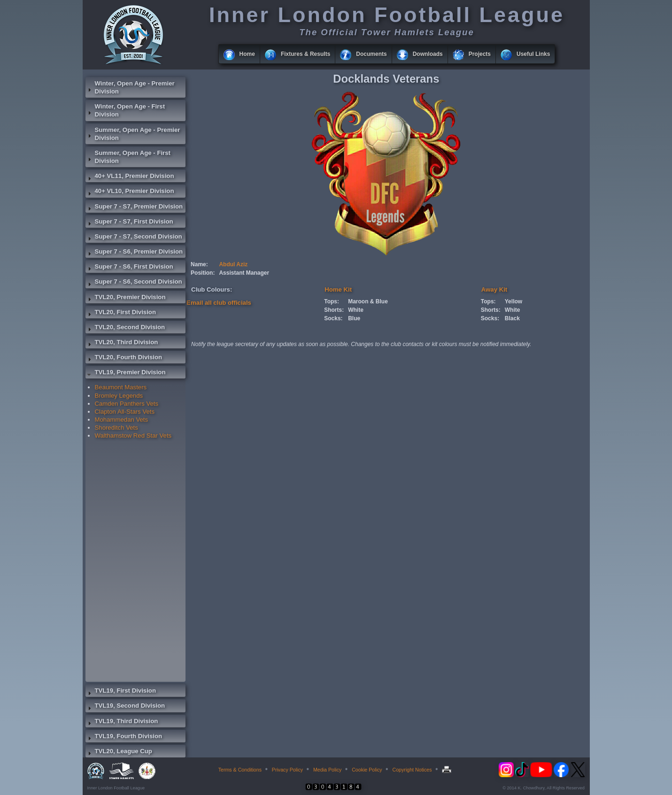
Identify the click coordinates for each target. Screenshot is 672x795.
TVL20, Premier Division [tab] (126, 298)
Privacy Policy (287, 770)
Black (512, 318)
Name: (199, 264)
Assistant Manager (244, 273)
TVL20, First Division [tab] (121, 313)
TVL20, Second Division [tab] (125, 328)
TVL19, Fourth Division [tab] (124, 737)
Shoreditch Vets (116, 428)
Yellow (514, 301)
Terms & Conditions (240, 770)
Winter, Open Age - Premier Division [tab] (130, 87)
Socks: (333, 318)
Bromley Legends (119, 396)
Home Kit (338, 289)
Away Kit (494, 289)
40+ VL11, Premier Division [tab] (130, 177)
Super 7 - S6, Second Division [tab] (134, 283)
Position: (203, 273)
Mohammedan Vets (122, 420)
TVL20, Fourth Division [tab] (124, 358)
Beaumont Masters (121, 387)
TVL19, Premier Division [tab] (126, 373)
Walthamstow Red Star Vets (133, 436)
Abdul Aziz (233, 264)
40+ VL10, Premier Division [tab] (130, 192)
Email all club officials (219, 303)
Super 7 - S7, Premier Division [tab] (134, 208)
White (356, 310)
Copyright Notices (412, 770)
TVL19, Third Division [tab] (122, 722)
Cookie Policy (367, 770)
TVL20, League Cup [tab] (119, 752)
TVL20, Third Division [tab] (122, 343)
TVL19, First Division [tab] (121, 692)
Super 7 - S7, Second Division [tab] (134, 238)
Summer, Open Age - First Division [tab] (128, 157)
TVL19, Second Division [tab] (125, 707)
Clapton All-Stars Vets (125, 412)
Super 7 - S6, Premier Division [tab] (134, 253)
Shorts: (334, 310)
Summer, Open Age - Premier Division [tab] (133, 134)
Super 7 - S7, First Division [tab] (129, 223)
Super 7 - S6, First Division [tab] (129, 268)
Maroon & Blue (368, 301)
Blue (354, 318)
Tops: (332, 301)
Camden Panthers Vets (127, 404)
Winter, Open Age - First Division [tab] (125, 110)
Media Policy (327, 770)
